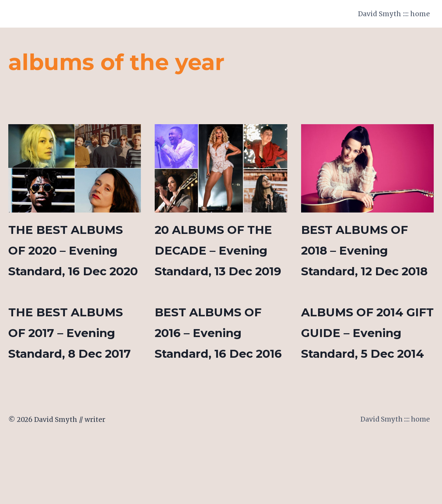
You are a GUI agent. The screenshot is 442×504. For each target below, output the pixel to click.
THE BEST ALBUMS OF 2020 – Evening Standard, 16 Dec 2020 (71, 271)
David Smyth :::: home (394, 14)
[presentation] (75, 168)
